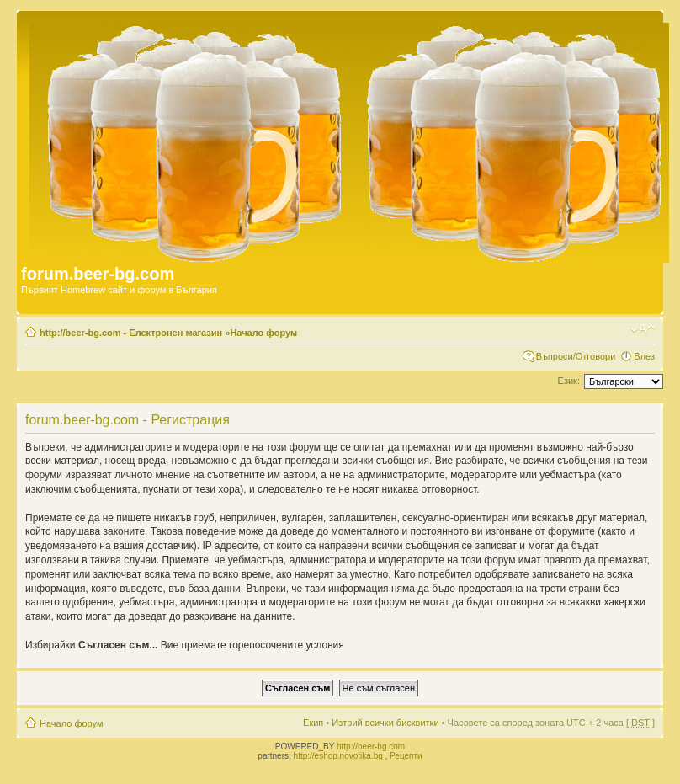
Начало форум (263, 333)
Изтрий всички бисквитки (385, 723)
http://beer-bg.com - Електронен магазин (131, 333)
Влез (644, 356)
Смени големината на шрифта (643, 329)
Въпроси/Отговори (576, 356)
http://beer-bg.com (371, 747)
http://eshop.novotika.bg (338, 756)
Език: (569, 381)
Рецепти (406, 756)
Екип (313, 723)
